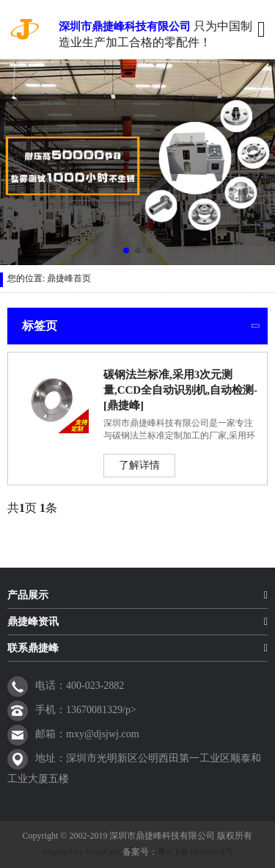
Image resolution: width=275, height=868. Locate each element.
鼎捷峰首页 (69, 278)
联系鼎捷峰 (33, 648)
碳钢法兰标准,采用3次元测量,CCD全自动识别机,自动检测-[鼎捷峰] (180, 390)
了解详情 (139, 465)
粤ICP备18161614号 (195, 852)
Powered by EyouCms (81, 852)
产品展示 (28, 595)
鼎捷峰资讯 (33, 622)
